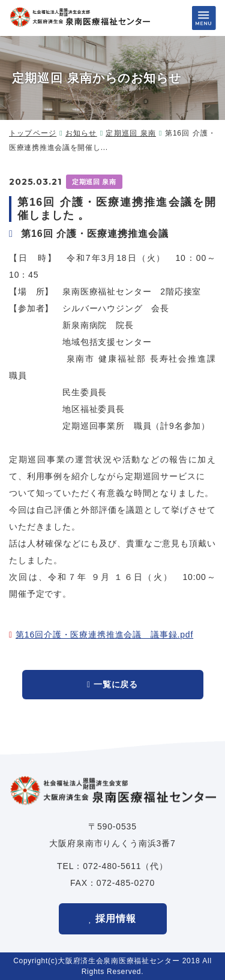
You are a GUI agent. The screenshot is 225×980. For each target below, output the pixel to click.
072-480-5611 (112, 866)
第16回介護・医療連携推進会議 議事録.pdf (104, 635)
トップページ (33, 133)
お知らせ (81, 133)
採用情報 (116, 919)
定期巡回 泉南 (131, 133)
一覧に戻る (116, 684)
